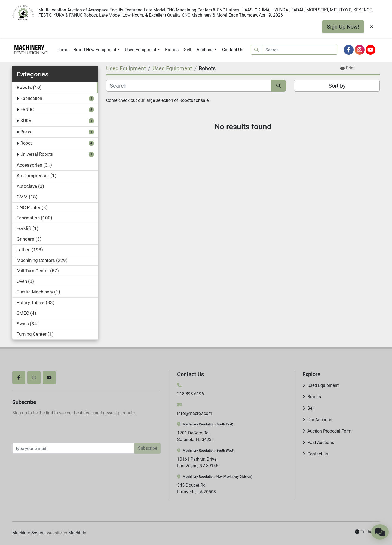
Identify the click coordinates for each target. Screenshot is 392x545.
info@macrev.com (195, 413)
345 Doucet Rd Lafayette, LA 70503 (197, 489)
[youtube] (370, 50)
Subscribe (148, 448)
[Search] (300, 50)
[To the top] (367, 532)
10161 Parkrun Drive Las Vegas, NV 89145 (198, 462)
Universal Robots (37, 154)
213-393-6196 (191, 394)
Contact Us (233, 50)
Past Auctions (321, 443)
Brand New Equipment (95, 50)
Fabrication (31, 98)
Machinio (77, 533)
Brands (172, 50)
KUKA (26, 121)
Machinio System (29, 533)
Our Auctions (320, 420)
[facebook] (349, 50)
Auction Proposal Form (329, 431)
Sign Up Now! (343, 27)
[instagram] (360, 50)
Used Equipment (141, 50)
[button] (97, 50)
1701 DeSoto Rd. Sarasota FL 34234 (196, 436)
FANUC (27, 110)
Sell (188, 50)
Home (62, 50)
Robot (26, 143)
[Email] (73, 448)
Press (26, 132)
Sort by (337, 86)
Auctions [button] (205, 50)
